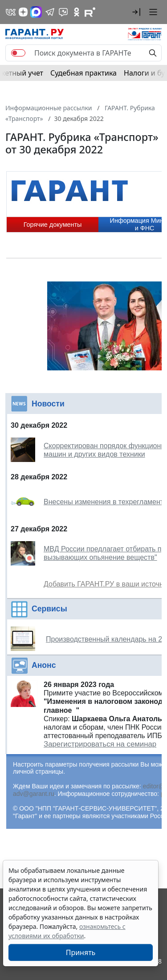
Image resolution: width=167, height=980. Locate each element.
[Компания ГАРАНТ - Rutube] (90, 12)
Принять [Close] (81, 952)
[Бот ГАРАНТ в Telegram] (63, 12)
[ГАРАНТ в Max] (36, 12)
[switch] (18, 53)
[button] (136, 12)
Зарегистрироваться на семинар (100, 744)
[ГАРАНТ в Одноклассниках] (77, 12)
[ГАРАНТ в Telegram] (50, 12)
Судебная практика (83, 73)
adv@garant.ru (34, 794)
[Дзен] (23, 12)
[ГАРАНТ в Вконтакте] (11, 12)
